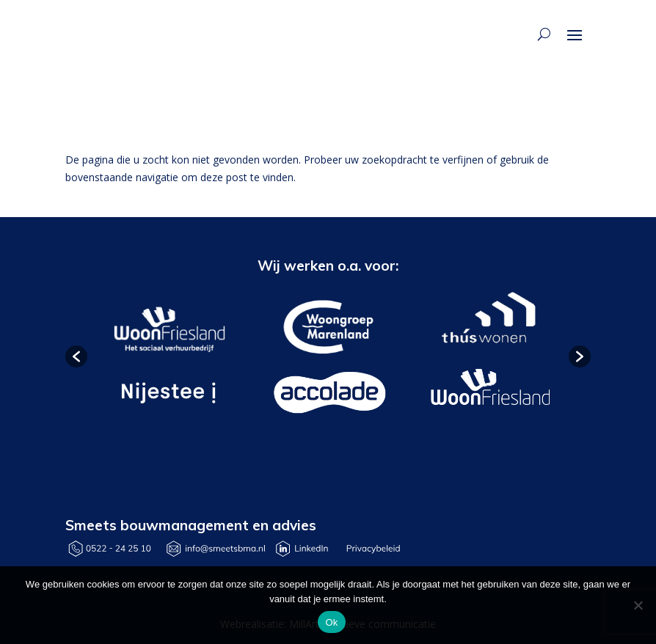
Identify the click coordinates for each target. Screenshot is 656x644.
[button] (76, 356)
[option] (168, 357)
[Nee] (638, 605)
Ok (331, 622)
